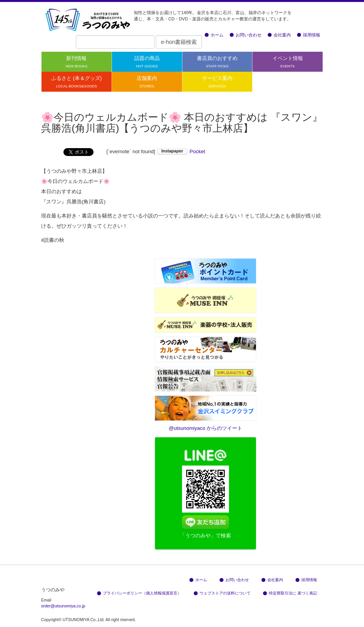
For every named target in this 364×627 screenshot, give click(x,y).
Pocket (197, 151)
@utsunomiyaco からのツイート (205, 428)
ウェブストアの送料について (222, 593)
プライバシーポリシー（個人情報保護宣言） (139, 593)
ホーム (214, 35)
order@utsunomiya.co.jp (63, 606)
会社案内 (279, 35)
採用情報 (309, 35)
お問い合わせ (246, 35)
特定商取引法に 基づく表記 (290, 593)
